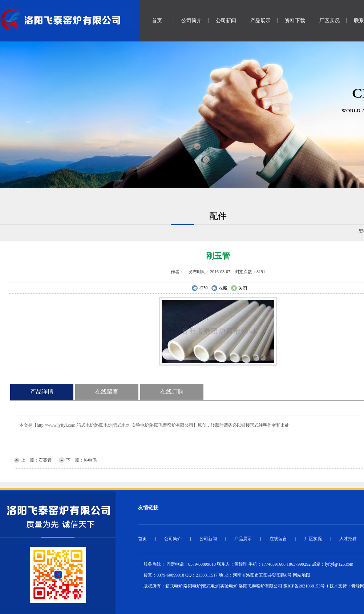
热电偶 (90, 460)
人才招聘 (348, 539)
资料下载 (295, 21)
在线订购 (172, 392)
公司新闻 (226, 21)
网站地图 (302, 575)
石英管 (45, 460)
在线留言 (107, 392)
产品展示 (260, 21)
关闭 (239, 288)
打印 (200, 288)
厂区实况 (329, 21)
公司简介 (191, 21)
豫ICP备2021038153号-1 (306, 586)
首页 (157, 21)
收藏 (219, 288)
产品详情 (42, 392)
